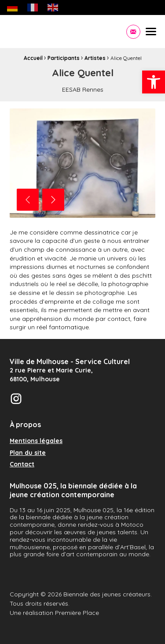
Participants (64, 58)
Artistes (95, 58)
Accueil (33, 58)
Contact (22, 465)
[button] (154, 82)
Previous (28, 200)
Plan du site (28, 453)
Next (53, 200)
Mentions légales (36, 441)
